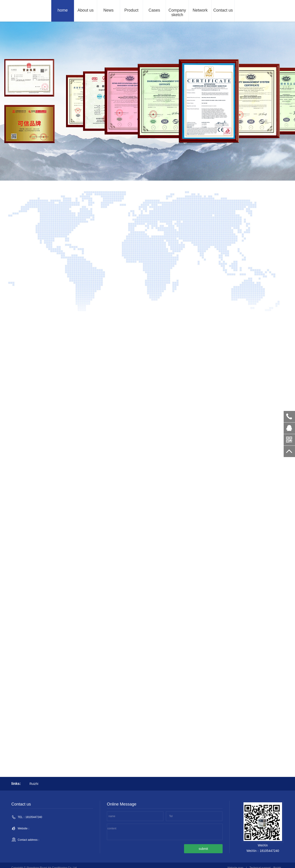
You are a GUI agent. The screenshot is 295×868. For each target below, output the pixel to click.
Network (200, 10)
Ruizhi (34, 784)
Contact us (223, 10)
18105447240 (289, 417)
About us (85, 10)
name (112, 816)
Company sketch (177, 12)
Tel (171, 816)
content (112, 828)
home (63, 10)
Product (131, 10)
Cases (154, 10)
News (108, 10)
